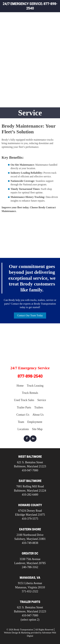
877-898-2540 (30, 376)
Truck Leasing (42, 25)
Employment (35, 422)
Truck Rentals (42, 32)
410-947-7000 (30, 470)
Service (38, 50)
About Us (38, 415)
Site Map (37, 429)
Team (21, 422)
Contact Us (23, 415)
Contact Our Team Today (30, 315)
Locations (23, 429)
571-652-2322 (30, 591)
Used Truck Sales (40, 41)
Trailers (38, 65)
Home (36, 17)
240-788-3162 (30, 567)
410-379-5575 (30, 519)
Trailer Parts (42, 57)
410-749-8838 (30, 543)
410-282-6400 (30, 495)
